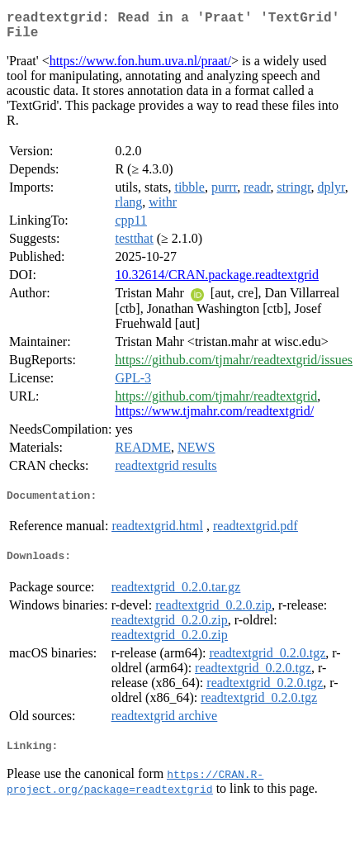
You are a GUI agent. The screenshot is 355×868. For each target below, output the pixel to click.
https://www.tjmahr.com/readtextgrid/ (214, 417)
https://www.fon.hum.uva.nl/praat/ (140, 67)
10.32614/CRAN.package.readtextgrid (217, 281)
